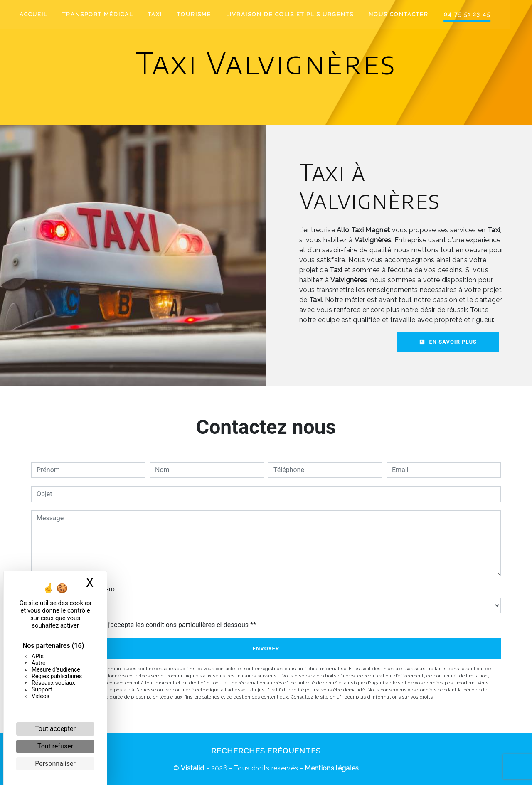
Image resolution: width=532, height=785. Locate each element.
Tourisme (205, 14)
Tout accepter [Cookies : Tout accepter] (55, 729)
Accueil (45, 14)
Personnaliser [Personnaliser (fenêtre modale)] (55, 764)
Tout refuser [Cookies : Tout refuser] (55, 746)
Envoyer (266, 648)
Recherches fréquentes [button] (266, 751)
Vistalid (193, 768)
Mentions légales (331, 768)
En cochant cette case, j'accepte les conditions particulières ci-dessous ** (148, 625)
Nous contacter (410, 14)
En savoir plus (448, 342)
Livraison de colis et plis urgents (301, 14)
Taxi (166, 14)
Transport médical (109, 14)
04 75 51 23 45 (478, 14)
